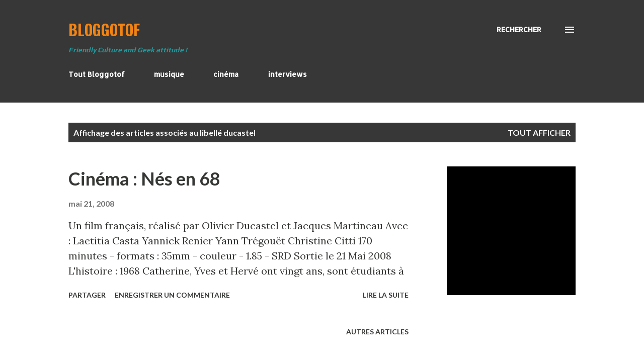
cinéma (226, 74)
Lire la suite (386, 295)
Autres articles (377, 332)
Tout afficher (539, 132)
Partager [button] (87, 295)
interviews (288, 74)
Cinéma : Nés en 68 (144, 178)
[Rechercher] (519, 30)
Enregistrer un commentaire (172, 295)
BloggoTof (104, 29)
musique (169, 74)
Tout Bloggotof (97, 74)
